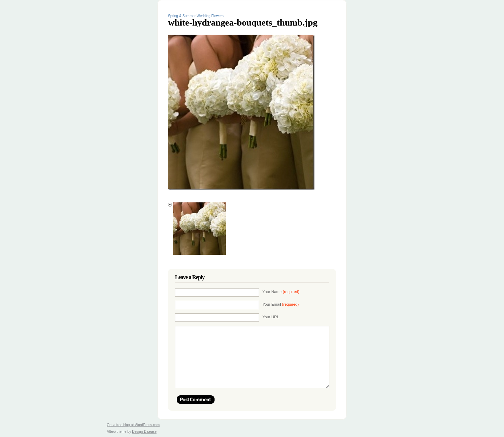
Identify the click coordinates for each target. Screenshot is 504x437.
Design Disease (144, 432)
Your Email (281, 304)
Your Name (281, 292)
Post (196, 400)
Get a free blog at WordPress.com (133, 425)
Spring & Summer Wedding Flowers (196, 16)
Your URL (271, 317)
